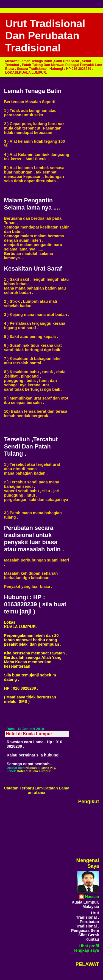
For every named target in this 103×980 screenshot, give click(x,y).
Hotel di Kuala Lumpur (34, 771)
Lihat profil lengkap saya (87, 948)
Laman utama (37, 790)
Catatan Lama (56, 788)
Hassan (92, 897)
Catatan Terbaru (19, 788)
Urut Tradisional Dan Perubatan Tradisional (45, 36)
